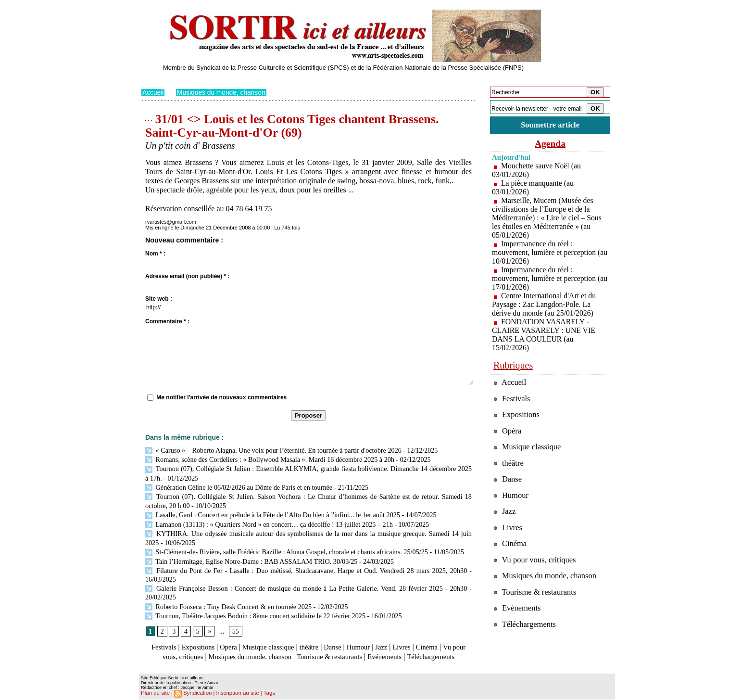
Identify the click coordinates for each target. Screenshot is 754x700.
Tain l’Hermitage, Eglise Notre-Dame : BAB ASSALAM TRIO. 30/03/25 (250, 555)
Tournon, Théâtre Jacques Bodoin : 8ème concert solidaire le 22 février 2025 (254, 608)
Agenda (550, 143)
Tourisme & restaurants (367, 648)
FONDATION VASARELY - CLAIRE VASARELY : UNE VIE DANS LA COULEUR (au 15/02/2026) (544, 335)
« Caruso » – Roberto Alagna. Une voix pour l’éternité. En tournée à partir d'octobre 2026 (271, 450)
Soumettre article (550, 125)
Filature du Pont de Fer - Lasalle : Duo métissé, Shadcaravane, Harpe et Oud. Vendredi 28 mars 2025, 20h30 (306, 564)
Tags (265, 693)
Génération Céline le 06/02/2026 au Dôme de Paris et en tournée (237, 485)
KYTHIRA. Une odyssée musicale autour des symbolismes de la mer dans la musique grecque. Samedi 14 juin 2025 (308, 529)
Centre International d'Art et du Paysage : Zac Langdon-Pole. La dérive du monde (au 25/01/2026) (545, 304)
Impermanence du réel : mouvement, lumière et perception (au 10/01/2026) (545, 252)
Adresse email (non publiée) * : (187, 276)
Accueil (153, 92)
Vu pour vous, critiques (536, 563)
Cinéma (445, 639)
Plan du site (155, 693)
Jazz (396, 639)
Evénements (427, 648)
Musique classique (273, 639)
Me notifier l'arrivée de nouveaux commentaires (221, 397)
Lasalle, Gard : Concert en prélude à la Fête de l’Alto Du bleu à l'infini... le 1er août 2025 (271, 511)
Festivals (160, 639)
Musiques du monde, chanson (222, 92)
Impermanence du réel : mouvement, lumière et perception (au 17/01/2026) (545, 278)
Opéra (230, 639)
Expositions (197, 639)
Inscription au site (234, 693)
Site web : (159, 298)
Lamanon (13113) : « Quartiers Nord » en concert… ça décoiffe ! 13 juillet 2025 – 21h (267, 520)
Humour (371, 639)
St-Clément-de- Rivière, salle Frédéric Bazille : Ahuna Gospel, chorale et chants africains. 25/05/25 (284, 546)
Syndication (196, 693)
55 (235, 623)
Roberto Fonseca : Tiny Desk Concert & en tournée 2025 (227, 599)
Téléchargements (308, 658)
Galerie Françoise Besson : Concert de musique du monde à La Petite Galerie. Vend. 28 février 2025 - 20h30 (306, 581)
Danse (343, 639)
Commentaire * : (167, 321)
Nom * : (155, 253)
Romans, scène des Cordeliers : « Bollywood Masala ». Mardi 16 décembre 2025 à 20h (268, 459)
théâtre (318, 639)
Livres (418, 639)
